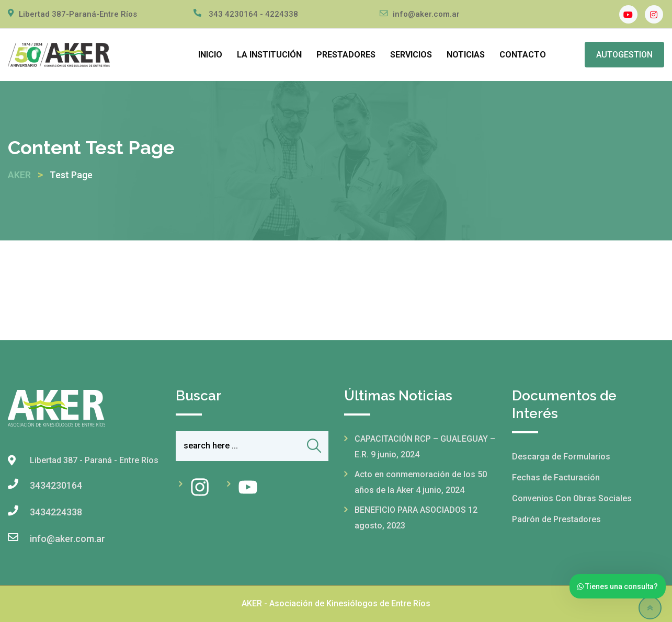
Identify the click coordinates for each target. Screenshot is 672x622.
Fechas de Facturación (556, 477)
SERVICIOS (411, 55)
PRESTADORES (346, 55)
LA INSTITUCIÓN (269, 55)
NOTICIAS (466, 55)
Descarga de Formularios (561, 457)
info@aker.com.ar (426, 14)
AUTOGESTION (624, 55)
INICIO (210, 55)
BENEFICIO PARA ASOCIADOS (410, 510)
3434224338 (56, 512)
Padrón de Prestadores (556, 519)
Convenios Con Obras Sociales (572, 498)
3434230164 (56, 485)
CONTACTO (523, 55)
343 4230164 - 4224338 (253, 14)
